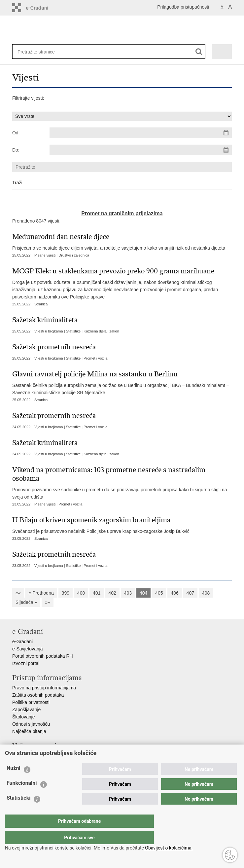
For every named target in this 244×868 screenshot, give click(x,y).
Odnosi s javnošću (31, 724)
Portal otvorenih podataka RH (43, 656)
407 (190, 593)
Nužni (14, 781)
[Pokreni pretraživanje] (199, 52)
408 (206, 593)
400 (81, 593)
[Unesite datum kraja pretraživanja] (141, 150)
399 (66, 593)
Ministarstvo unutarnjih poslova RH (48, 756)
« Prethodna (41, 593)
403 (128, 593)
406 (174, 593)
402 (112, 593)
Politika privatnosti (31, 702)
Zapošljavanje (26, 710)
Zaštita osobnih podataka (38, 695)
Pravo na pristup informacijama (44, 688)
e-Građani (22, 642)
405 (159, 593)
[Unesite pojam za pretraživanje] (39, 52)
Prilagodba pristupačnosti (183, 7)
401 (97, 593)
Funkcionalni (22, 796)
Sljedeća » (26, 602)
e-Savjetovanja (28, 649)
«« (18, 593)
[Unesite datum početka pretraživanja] (141, 133)
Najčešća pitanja (29, 731)
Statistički (18, 811)
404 (143, 593)
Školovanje (24, 717)
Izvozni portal (26, 663)
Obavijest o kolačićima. (168, 848)
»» (48, 602)
